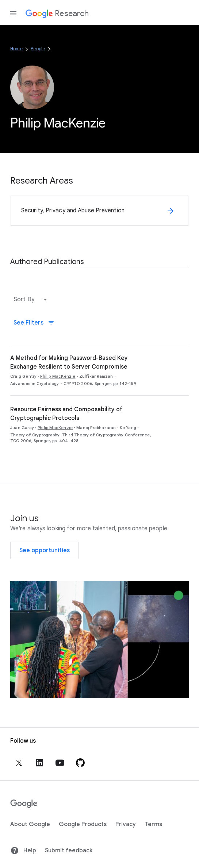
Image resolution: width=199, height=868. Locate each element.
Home (16, 49)
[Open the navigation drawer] (13, 13)
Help (23, 851)
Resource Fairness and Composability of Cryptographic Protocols (66, 414)
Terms (153, 824)
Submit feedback (69, 851)
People (38, 49)
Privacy (126, 824)
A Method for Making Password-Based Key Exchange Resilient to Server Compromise (69, 362)
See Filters (34, 323)
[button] (32, 299)
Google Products (83, 824)
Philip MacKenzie (58, 376)
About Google (30, 824)
